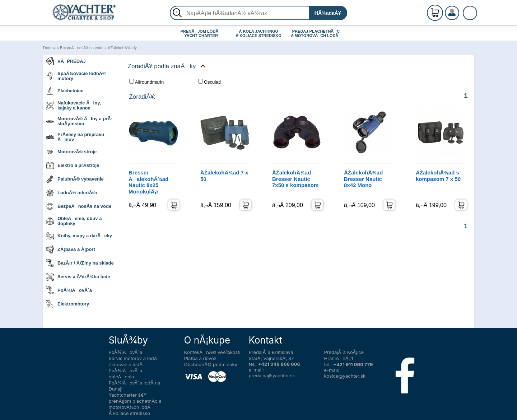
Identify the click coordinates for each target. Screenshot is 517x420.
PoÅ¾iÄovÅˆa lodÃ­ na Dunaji (135, 386)
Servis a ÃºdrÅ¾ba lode (78, 277)
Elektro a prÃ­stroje (73, 165)
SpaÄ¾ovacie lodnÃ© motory (76, 76)
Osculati (209, 82)
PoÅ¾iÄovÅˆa (69, 290)
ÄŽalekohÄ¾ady (122, 48)
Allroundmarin (146, 82)
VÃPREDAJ (66, 61)
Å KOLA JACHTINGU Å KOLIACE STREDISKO (258, 33)
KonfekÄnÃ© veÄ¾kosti (212, 352)
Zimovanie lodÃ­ (126, 364)
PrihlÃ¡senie (461, 17)
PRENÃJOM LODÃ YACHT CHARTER (201, 33)
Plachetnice (65, 91)
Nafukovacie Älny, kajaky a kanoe (73, 105)
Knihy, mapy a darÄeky (79, 236)
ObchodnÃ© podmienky (211, 364)
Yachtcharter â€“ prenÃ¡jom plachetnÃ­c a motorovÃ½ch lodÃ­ (135, 401)
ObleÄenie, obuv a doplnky (74, 221)
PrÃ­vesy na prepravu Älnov (75, 137)
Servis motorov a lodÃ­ (133, 358)
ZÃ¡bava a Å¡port (71, 249)
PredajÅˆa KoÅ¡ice (344, 352)
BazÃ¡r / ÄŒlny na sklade (80, 263)
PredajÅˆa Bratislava (271, 352)
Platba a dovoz (200, 358)
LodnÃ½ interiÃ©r (72, 193)
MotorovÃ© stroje (71, 152)
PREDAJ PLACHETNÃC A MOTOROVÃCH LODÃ (316, 33)
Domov (49, 48)
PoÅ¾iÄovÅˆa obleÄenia (126, 374)
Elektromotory (67, 304)
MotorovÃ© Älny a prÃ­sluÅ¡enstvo (79, 121)
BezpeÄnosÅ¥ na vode (82, 48)
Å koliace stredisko (130, 413)
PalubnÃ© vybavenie (75, 179)
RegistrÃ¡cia (461, 10)
